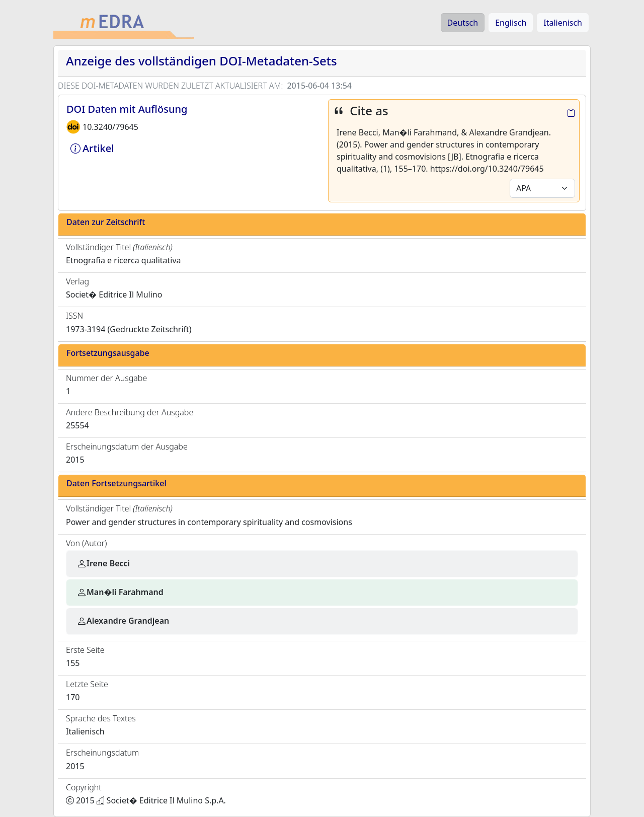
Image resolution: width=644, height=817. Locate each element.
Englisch (511, 23)
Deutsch (463, 23)
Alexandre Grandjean (123, 621)
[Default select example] (542, 188)
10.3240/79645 (110, 127)
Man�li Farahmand (120, 592)
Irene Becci (103, 563)
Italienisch (563, 23)
